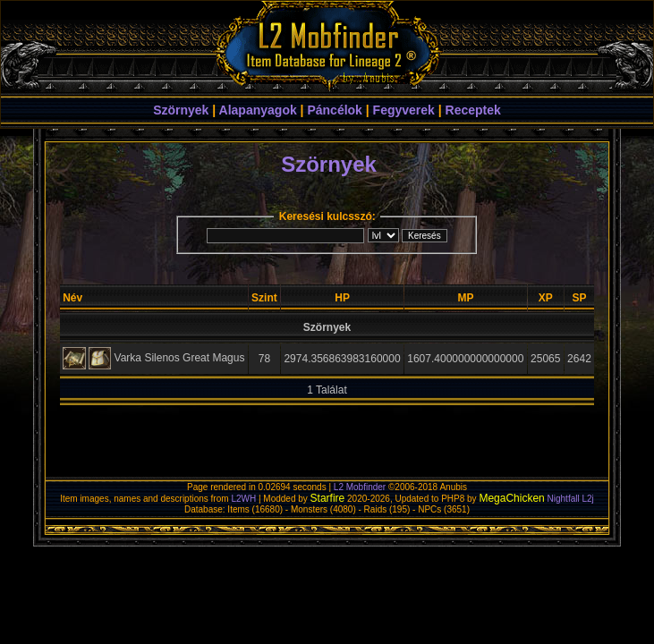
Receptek (473, 110)
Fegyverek (404, 110)
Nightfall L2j (571, 499)
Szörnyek (181, 110)
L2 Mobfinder (360, 487)
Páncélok (334, 110)
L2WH (243, 499)
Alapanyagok (258, 110)
